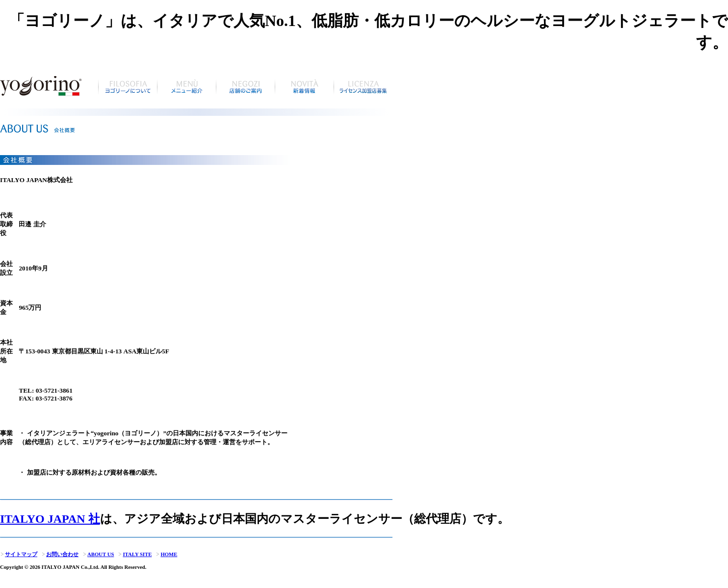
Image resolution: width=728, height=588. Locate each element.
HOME (166, 554)
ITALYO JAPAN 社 (50, 519)
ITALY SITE (135, 554)
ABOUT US (98, 554)
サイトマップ (19, 554)
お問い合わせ (60, 554)
